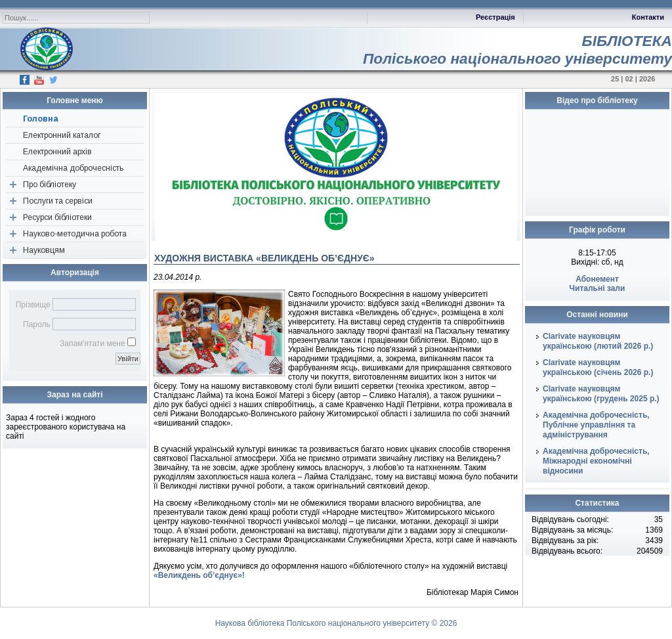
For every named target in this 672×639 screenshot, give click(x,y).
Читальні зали (598, 288)
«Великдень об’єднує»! (199, 575)
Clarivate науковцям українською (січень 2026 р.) (598, 367)
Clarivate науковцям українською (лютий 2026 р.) (598, 341)
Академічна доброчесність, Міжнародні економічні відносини (596, 461)
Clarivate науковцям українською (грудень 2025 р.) (601, 394)
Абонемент (597, 279)
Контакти (648, 17)
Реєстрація (495, 17)
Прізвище (33, 305)
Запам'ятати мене (93, 343)
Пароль (37, 324)
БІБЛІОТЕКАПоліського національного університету (517, 50)
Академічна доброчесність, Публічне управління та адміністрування (596, 425)
